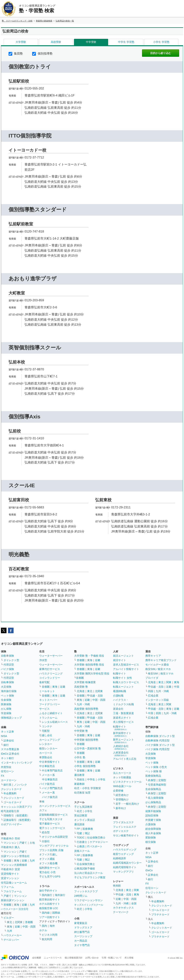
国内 (44, 926)
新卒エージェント (123, 741)
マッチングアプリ (123, 872)
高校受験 (56, 42)
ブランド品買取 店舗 (51, 850)
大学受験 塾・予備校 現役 (89, 656)
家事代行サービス (50, 669)
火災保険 (6, 687)
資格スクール (82, 851)
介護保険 (151, 824)
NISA (4, 736)
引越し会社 (46, 735)
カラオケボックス (123, 908)
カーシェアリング (50, 740)
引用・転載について (112, 958)
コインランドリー (50, 678)
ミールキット (47, 691)
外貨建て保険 (153, 820)
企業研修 (118, 791)
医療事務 (88, 829)
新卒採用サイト (122, 734)
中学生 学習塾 (126, 42)
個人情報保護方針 (74, 958)
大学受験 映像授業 (85, 682)
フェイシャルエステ (125, 827)
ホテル (43, 930)
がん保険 (6, 709)
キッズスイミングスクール (89, 905)
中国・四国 (29, 927)
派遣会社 (118, 709)
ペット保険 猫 (154, 771)
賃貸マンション (10, 878)
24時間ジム (81, 896)
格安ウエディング (123, 854)
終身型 (152, 780)
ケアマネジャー (99, 842)
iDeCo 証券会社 (10, 754)
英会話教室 (81, 815)
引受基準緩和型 (157, 785)
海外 (52, 926)
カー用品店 (81, 941)
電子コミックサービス (52, 828)
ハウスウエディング (125, 850)
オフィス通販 (47, 859)
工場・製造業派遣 (123, 713)
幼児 (79, 811)
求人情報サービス (123, 722)
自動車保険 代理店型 (157, 740)
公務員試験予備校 (85, 868)
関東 (136, 890)
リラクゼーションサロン (88, 900)
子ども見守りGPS (50, 876)
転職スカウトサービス (126, 682)
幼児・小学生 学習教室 (88, 788)
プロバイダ (152, 678)
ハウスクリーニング (51, 673)
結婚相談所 (120, 858)
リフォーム (7, 887)
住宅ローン (7, 771)
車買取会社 (46, 757)
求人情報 (129, 958)
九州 (32, 861)
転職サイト (120, 673)
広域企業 (153, 696)
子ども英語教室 (83, 807)
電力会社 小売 (47, 872)
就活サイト (120, 660)
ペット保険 (7, 696)
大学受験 (21, 42)
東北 (9, 922)
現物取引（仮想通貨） (17, 815)
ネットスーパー (48, 700)
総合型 (46, 832)
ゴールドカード (13, 802)
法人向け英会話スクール (88, 873)
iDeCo (149, 870)
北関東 (19, 922)
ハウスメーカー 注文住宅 (15, 909)
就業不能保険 (153, 811)
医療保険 (6, 704)
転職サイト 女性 (122, 678)
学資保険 (6, 713)
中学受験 (91, 42)
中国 (177, 687)
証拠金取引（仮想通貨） (18, 820)
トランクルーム (48, 718)
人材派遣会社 (121, 754)
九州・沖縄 (83, 704)
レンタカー (46, 744)
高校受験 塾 (81, 687)
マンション (10, 843)
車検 (42, 802)
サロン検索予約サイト (126, 835)
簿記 (87, 833)
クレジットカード (11, 789)
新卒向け (121, 808)
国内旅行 (47, 895)
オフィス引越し (48, 854)
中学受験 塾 (81, 731)
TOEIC (81, 838)
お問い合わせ (92, 958)
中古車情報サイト (50, 762)
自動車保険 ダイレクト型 (160, 736)
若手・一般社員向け (127, 804)
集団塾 (16, 54)
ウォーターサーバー (51, 656)
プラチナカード (160, 915)
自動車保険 (7, 656)
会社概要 (37, 958)
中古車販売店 (47, 766)
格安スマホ (167, 673)
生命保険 (6, 700)
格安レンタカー (48, 748)
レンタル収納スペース (55, 722)
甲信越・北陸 (95, 696)
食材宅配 (44, 682)
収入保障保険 (156, 798)
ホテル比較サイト (50, 904)
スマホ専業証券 (10, 749)
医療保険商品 (153, 776)
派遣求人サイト (122, 718)
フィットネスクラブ (86, 891)
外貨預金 (6, 767)
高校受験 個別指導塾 (86, 709)
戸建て (23, 843)
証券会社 (9, 740)
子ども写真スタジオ (51, 819)
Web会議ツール (122, 786)
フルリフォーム (13, 891)
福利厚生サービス (50, 868)
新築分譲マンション (13, 900)
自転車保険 (7, 682)
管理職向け (122, 799)
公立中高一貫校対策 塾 (88, 748)
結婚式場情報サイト (125, 867)
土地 (32, 843)
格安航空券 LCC (49, 908)
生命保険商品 (153, 789)
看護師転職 (120, 691)
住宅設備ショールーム (14, 883)
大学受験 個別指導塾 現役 (89, 665)
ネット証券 (7, 732)
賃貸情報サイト (10, 874)
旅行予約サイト (48, 891)
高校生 (81, 779)
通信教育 (79, 775)
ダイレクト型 (11, 660)
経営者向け (122, 795)
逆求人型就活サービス (126, 665)
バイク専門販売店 (52, 788)
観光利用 (47, 939)
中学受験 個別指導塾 (86, 740)
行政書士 (82, 842)
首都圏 (7, 861)
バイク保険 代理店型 (157, 749)
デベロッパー (11, 940)
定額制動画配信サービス (54, 815)
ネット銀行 (7, 758)
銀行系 (7, 785)
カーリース (46, 753)
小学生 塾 (80, 757)
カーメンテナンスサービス (55, 806)
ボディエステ (121, 831)
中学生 (91, 779)
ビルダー (9, 918)
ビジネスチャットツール (127, 782)
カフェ (43, 810)
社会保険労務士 (96, 838)
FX (3, 776)
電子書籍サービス (50, 824)
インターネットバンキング (17, 763)
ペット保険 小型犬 (156, 767)
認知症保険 (152, 815)
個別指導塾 (42, 54)
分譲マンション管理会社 (15, 856)
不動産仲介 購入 (10, 847)
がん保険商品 (153, 802)
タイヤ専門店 (82, 945)
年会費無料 (10, 793)
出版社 (46, 841)
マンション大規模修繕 (14, 865)
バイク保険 (7, 669)
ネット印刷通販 (122, 777)
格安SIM (153, 673)
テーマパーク (121, 912)
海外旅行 (60, 895)
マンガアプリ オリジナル (54, 846)
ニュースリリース (53, 958)
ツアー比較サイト (50, 917)
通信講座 (79, 824)
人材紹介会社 (121, 747)
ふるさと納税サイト (51, 713)
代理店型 (9, 665)
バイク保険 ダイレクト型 (160, 745)
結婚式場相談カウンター (127, 863)
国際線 (56, 913)
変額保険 (151, 838)
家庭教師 (79, 784)
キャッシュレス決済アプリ (17, 807)
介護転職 (118, 696)
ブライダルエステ (123, 822)
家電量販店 (81, 923)
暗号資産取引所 (10, 811)
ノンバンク (20, 785)
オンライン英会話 (85, 820)
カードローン (9, 780)
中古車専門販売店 (52, 771)
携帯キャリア (153, 656)
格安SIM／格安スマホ (158, 669)
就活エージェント (123, 656)
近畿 (24, 861)
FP (78, 829)
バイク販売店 (47, 784)
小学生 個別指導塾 (85, 766)
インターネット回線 (157, 700)
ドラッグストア (83, 927)
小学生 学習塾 (161, 42)
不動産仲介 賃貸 (10, 869)
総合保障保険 (153, 829)
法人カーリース (122, 773)
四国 (151, 691)
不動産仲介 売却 (10, 838)
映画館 (117, 886)
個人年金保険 (153, 833)
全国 (134, 903)
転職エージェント (123, 687)
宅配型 (46, 731)
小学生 (101, 779)
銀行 (6, 745)
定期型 (162, 780)
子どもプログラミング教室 (90, 877)
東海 (17, 861)
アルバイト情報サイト (126, 669)
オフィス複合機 (48, 863)
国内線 (46, 913)
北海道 (81, 691)
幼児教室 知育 (82, 793)
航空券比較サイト (50, 899)
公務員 (81, 846)
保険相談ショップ (11, 718)
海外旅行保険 (9, 691)
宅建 (79, 833)
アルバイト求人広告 (125, 759)
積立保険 (151, 842)
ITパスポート (95, 846)
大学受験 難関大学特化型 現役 (92, 673)
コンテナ (47, 726)
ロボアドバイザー (11, 824)
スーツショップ (83, 936)
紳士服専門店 (82, 932)
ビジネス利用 (50, 935)
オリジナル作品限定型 (55, 837)
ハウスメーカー (13, 935)
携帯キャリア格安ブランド (161, 660)
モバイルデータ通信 (157, 665)
